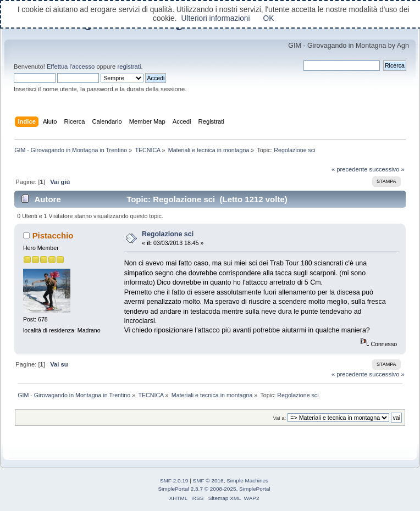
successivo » (387, 169)
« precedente (350, 169)
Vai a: (279, 418)
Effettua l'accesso (71, 66)
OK (269, 18)
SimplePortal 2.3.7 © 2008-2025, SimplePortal (214, 489)
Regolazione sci (168, 234)
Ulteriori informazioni (215, 18)
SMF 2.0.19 (174, 481)
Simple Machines (247, 481)
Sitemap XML (225, 498)
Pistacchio (53, 235)
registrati (129, 66)
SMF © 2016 (208, 481)
